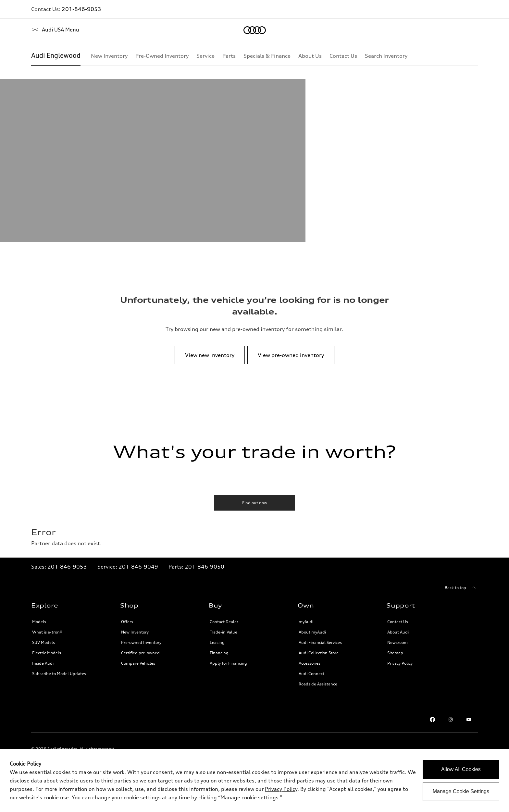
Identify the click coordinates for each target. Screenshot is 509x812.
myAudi (306, 622)
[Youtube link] (469, 720)
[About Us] (310, 56)
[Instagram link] (451, 720)
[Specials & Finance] (267, 56)
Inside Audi (43, 663)
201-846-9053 (81, 9)
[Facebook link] (432, 720)
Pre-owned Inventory (141, 642)
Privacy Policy (400, 663)
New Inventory (135, 632)
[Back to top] (461, 588)
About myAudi (312, 632)
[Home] (42, 30)
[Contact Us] (343, 56)
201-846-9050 (205, 567)
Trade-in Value (223, 632)
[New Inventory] (109, 56)
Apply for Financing (228, 663)
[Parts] (229, 56)
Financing (219, 653)
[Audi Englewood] (56, 56)
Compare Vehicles (138, 663)
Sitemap (395, 653)
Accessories (310, 663)
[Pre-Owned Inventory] (162, 56)
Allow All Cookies (461, 769)
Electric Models (47, 653)
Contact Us (398, 622)
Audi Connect (311, 674)
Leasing (217, 642)
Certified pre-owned (140, 653)
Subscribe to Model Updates (59, 674)
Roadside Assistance (318, 684)
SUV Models (43, 642)
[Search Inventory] (386, 56)
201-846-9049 (138, 567)
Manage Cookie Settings (461, 791)
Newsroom (397, 642)
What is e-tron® (47, 632)
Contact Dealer (224, 622)
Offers (127, 622)
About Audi (398, 632)
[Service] (205, 56)
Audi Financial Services (320, 642)
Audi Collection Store (319, 653)
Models (39, 622)
